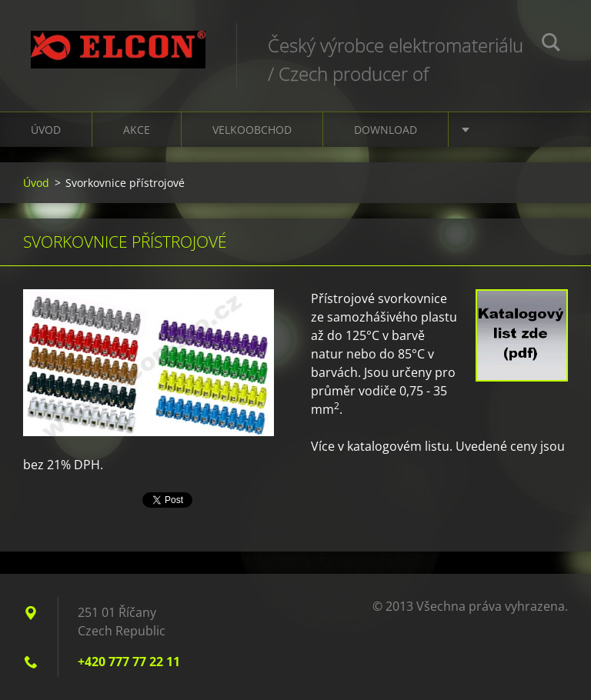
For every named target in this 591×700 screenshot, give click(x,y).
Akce (137, 130)
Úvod (46, 130)
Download (386, 130)
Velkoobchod (252, 130)
